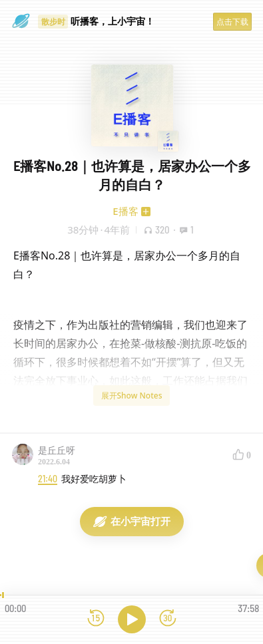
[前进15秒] (168, 619)
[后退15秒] (96, 619)
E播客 (125, 211)
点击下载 (232, 22)
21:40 (48, 479)
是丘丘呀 (57, 450)
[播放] (132, 619)
